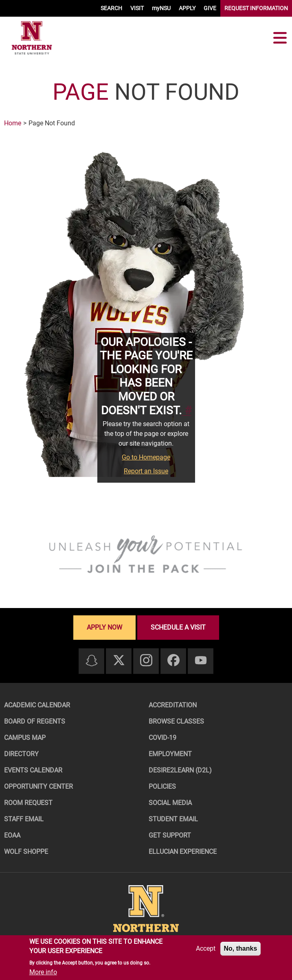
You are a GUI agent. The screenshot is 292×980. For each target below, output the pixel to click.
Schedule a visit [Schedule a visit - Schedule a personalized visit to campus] (178, 627)
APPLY (187, 8)
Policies (162, 786)
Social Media (170, 803)
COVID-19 (162, 738)
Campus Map (25, 738)
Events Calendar (33, 770)
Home (13, 123)
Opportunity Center (38, 786)
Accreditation (173, 705)
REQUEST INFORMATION (256, 8)
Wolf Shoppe (26, 852)
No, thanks (241, 948)
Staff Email (24, 819)
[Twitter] (119, 661)
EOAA (12, 835)
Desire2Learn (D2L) (180, 770)
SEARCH (111, 8)
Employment (170, 754)
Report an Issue (146, 471)
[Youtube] (201, 661)
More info (43, 972)
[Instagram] (146, 661)
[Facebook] (173, 661)
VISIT (137, 8)
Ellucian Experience (183, 852)
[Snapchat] (92, 661)
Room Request (28, 803)
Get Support (170, 835)
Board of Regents (35, 721)
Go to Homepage (146, 457)
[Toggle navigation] (280, 38)
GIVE (210, 8)
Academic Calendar (37, 705)
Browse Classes (176, 721)
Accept (206, 948)
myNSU (161, 8)
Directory (21, 754)
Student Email (173, 819)
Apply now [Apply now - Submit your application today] (104, 627)
